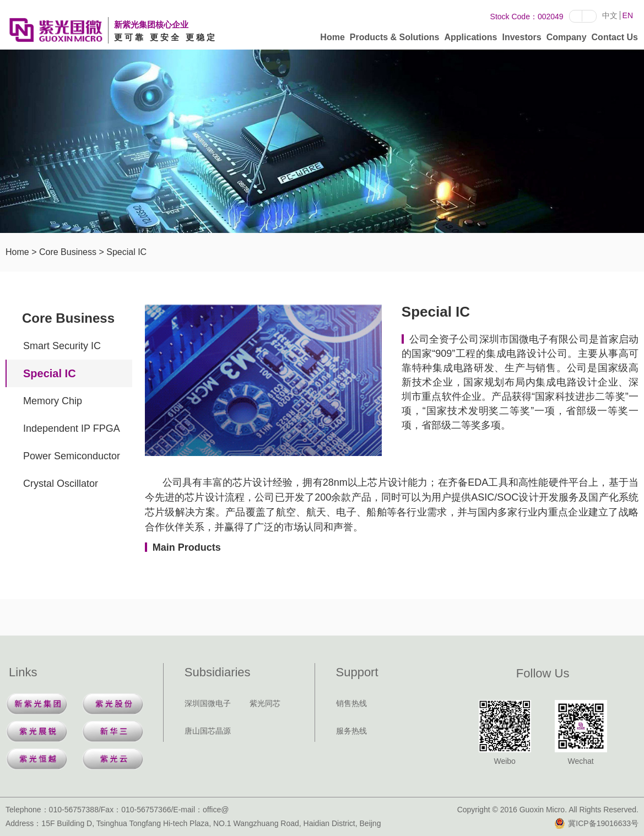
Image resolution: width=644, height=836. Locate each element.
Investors (522, 39)
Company (567, 39)
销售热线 (351, 703)
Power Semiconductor (72, 456)
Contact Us (615, 39)
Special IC (126, 252)
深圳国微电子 (208, 703)
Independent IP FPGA (72, 428)
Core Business (68, 252)
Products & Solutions (395, 39)
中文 (610, 15)
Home (332, 39)
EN (628, 15)
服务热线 (351, 731)
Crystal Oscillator (61, 484)
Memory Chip (53, 401)
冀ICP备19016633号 (596, 823)
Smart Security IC (62, 346)
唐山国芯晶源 (208, 731)
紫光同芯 (265, 703)
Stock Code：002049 (527, 17)
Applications (470, 39)
